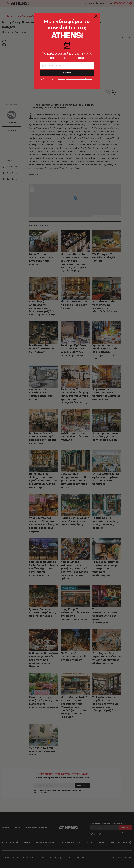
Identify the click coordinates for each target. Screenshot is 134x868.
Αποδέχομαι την (69, 79)
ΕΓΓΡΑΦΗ (67, 73)
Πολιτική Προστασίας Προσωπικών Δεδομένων (75, 79)
